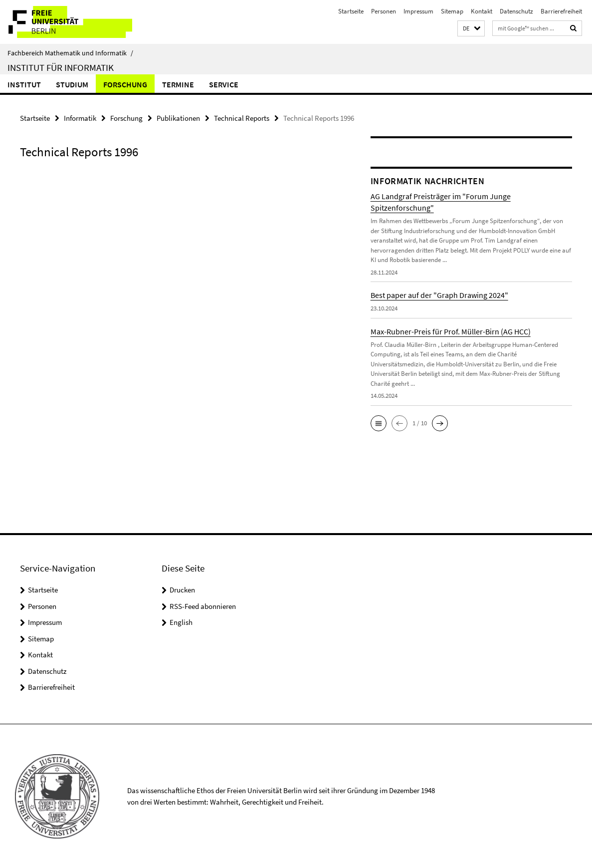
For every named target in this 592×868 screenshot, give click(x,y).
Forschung (125, 84)
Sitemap (452, 11)
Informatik (80, 118)
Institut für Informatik (61, 67)
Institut (24, 84)
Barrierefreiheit (561, 11)
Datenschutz (516, 11)
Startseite (351, 11)
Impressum (418, 11)
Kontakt (482, 11)
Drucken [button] (182, 589)
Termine (178, 84)
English (181, 622)
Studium (72, 84)
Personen (384, 11)
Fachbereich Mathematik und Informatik (70, 53)
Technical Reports (242, 118)
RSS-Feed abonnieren (203, 606)
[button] (471, 29)
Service (224, 84)
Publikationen (178, 118)
